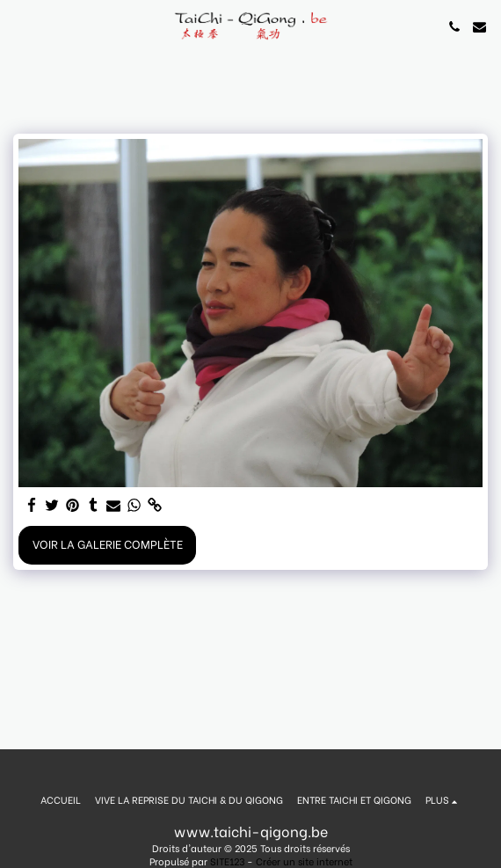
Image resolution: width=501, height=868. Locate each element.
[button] (19, 26)
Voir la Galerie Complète (108, 543)
